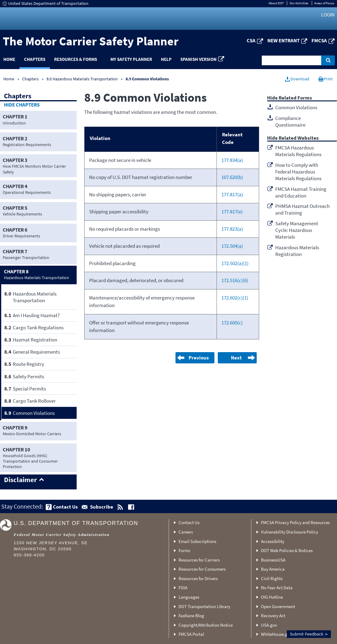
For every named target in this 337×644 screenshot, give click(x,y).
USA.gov (269, 625)
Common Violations (296, 107)
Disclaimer (20, 480)
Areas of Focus (324, 3)
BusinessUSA (273, 560)
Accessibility (273, 541)
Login (328, 15)
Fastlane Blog (191, 616)
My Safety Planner (131, 59)
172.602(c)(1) (235, 298)
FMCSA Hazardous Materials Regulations (298, 151)
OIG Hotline (272, 597)
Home (9, 79)
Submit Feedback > (309, 634)
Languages (189, 597)
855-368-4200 (29, 555)
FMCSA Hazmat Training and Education (301, 192)
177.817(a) (232, 194)
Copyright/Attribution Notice (206, 625)
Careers (186, 532)
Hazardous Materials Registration (297, 251)
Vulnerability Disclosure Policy (290, 532)
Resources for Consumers (202, 569)
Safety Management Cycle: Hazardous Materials (297, 230)
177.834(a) (232, 160)
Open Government (278, 606)
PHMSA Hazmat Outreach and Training (302, 209)
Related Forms (295, 98)
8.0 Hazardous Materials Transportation (82, 79)
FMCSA (319, 40)
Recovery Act (273, 616)
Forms (184, 550)
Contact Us (189, 522)
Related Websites (299, 138)
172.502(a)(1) (235, 263)
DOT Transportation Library (204, 606)
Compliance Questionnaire (290, 121)
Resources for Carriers (199, 560)
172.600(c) (232, 323)
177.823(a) (232, 229)
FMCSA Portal (191, 634)
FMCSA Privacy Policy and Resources (295, 522)
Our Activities (299, 3)
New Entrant (283, 40)
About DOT (276, 3)
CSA (251, 40)
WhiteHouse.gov (276, 634)
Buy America (273, 569)
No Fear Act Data (277, 588)
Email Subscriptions (197, 541)
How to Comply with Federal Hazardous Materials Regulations (298, 172)
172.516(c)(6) (235, 280)
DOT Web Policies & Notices (287, 550)
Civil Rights (272, 578)
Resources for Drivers (198, 578)
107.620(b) (232, 177)
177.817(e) (232, 212)
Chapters (35, 59)
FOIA (183, 588)
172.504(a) (232, 246)
